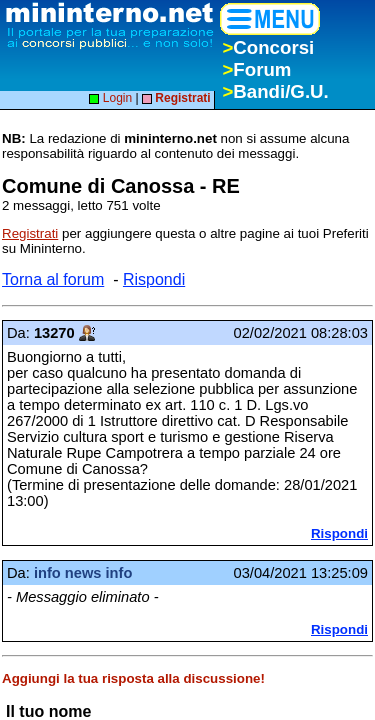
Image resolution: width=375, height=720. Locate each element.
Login (110, 98)
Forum (256, 69)
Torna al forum (53, 279)
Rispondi (154, 279)
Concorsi (268, 47)
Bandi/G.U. (275, 91)
